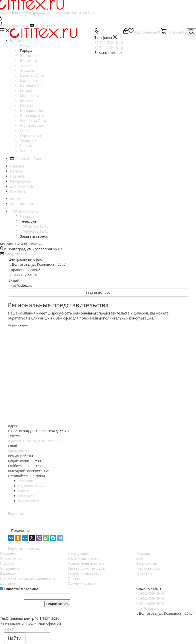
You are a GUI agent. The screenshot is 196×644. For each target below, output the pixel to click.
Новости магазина (19, 589)
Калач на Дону (32, 75)
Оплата (74, 578)
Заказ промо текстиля (86, 568)
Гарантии (144, 573)
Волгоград (29, 55)
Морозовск (29, 96)
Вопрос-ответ (147, 563)
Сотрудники (10, 568)
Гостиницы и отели (84, 558)
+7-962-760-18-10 (150, 593)
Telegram (26, 481)
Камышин (29, 81)
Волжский (29, 60)
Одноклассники (31, 486)
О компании (11, 558)
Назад (25, 45)
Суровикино (30, 136)
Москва (26, 101)
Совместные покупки (86, 563)
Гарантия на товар (84, 573)
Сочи (24, 131)
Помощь (143, 553)
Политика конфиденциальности (27, 578)
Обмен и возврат (82, 583)
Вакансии (8, 573)
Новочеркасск (32, 116)
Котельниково (32, 86)
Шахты (26, 146)
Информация (79, 553)
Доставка (8, 583)
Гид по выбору (148, 568)
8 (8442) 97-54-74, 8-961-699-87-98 (36, 441)
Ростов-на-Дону (33, 121)
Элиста (26, 151)
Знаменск (28, 70)
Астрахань (29, 65)
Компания (9, 553)
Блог (140, 558)
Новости (7, 563)
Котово (26, 91)
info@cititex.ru (17, 254)
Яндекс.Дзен (29, 501)
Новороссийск (32, 111)
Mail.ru (24, 491)
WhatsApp (26, 496)
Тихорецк (28, 141)
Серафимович (32, 126)
